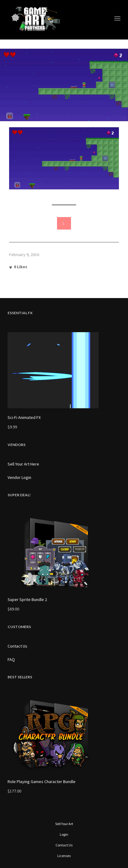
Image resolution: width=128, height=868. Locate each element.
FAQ (11, 659)
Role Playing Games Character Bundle (42, 782)
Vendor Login (19, 477)
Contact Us (17, 646)
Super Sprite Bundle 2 (27, 599)
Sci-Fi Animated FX (24, 417)
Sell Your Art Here (23, 464)
